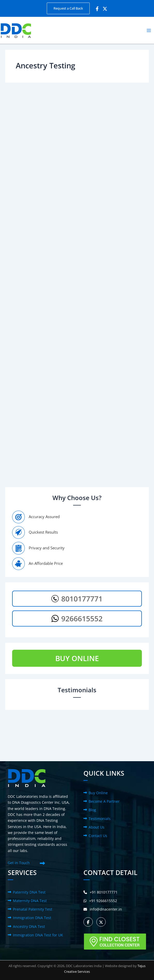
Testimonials (100, 819)
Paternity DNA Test (29, 892)
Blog (92, 810)
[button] (68, 8)
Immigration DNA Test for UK (38, 935)
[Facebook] (97, 9)
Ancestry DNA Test (29, 926)
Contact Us (98, 836)
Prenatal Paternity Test (33, 909)
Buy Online (98, 793)
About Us (97, 827)
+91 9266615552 (100, 901)
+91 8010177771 (101, 892)
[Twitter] (105, 9)
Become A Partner (104, 801)
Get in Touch (19, 863)
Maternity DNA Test (30, 901)
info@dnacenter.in (103, 909)
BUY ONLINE (77, 658)
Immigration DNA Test (32, 918)
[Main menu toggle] (149, 30)
